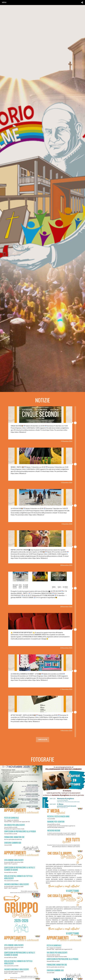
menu (4, 2)
